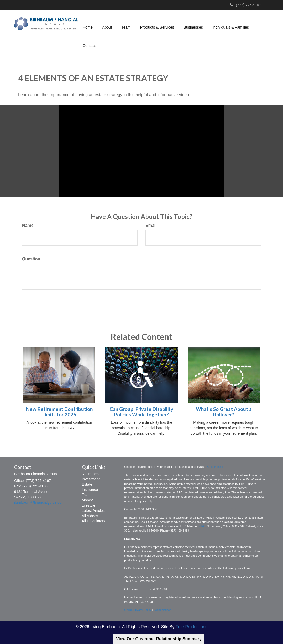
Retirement (91, 474)
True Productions (192, 627)
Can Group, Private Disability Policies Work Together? (141, 412)
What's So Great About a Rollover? (224, 412)
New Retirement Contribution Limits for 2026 (59, 412)
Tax (85, 495)
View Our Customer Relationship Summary (159, 639)
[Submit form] (36, 306)
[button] (107, 27)
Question (31, 259)
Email (151, 225)
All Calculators (94, 521)
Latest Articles (93, 511)
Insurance (90, 490)
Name (28, 225)
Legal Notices (162, 610)
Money (87, 500)
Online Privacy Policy (138, 610)
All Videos (90, 516)
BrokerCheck (215, 467)
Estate (87, 484)
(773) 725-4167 (246, 5)
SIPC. (202, 526)
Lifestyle (89, 505)
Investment (91, 479)
